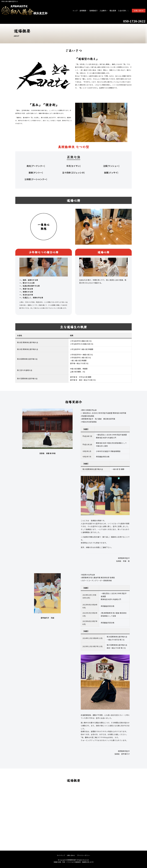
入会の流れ (122, 11)
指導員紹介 (94, 11)
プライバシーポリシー (84, 855)
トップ (75, 11)
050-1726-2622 (134, 21)
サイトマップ (61, 855)
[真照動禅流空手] (24, 11)
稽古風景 (113, 11)
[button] (128, 11)
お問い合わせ (139, 11)
